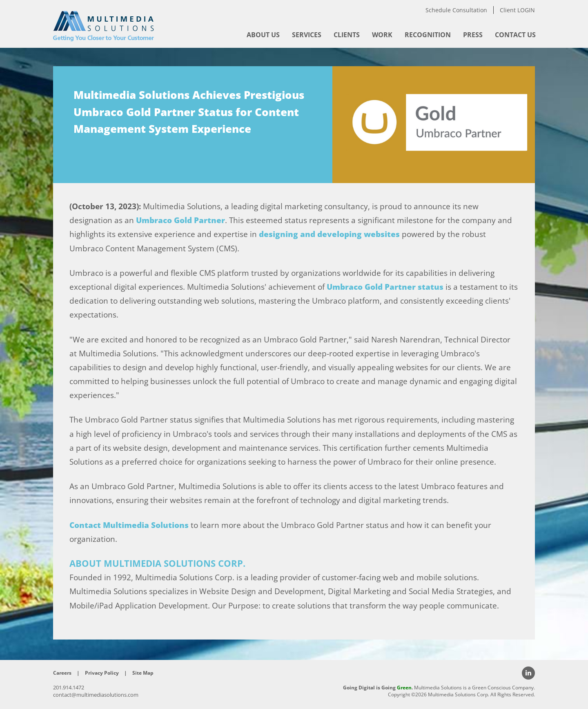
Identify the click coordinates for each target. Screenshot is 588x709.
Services (307, 35)
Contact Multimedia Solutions (129, 525)
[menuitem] (263, 35)
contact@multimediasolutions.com (96, 695)
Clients (347, 35)
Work (382, 35)
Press (473, 35)
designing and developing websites (329, 234)
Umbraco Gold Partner (180, 220)
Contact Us (515, 35)
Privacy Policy (102, 673)
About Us (263, 35)
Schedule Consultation (456, 10)
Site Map (143, 673)
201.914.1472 (69, 687)
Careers (62, 673)
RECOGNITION (428, 35)
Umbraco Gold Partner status (385, 287)
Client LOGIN (517, 10)
